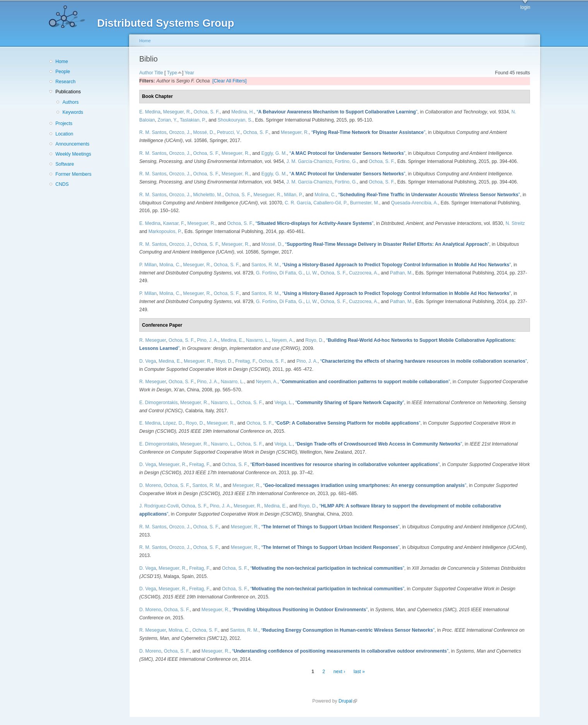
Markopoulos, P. (165, 231)
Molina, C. (325, 195)
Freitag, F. (246, 361)
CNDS (62, 184)
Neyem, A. (283, 340)
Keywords (73, 112)
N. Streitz (515, 223)
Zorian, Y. (167, 120)
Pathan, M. (401, 273)
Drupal (348, 701)
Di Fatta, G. (291, 273)
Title (159, 73)
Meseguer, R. (177, 112)
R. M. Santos (153, 132)
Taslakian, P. (193, 120)
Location (64, 134)
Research (65, 82)
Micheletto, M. (208, 195)
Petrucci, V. (229, 132)
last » (359, 672)
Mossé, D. (204, 132)
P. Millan (148, 265)
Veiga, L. (283, 403)
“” (337, 112)
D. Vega (148, 361)
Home (62, 62)
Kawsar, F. (174, 223)
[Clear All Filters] (230, 81)
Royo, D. (314, 340)
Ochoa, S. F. (207, 112)
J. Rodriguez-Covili (159, 506)
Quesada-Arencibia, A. (415, 203)
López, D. (173, 423)
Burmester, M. (365, 203)
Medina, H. (243, 112)
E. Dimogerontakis (158, 403)
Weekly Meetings (73, 154)
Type (172, 73)
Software (65, 164)
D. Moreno (150, 485)
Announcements (72, 144)
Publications (68, 92)
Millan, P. (293, 195)
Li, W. (312, 273)
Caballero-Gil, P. (330, 203)
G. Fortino (266, 273)
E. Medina (150, 112)
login (525, 7)
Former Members (73, 174)
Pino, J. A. (208, 340)
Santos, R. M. (266, 265)
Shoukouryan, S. (235, 120)
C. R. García (298, 203)
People (63, 72)
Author (146, 73)
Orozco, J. (180, 132)
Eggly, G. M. (274, 153)
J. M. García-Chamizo (309, 161)
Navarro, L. (258, 340)
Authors (70, 102)
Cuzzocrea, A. (364, 273)
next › (339, 672)
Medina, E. (232, 340)
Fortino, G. (346, 161)
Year (189, 73)
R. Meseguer (153, 340)
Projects (64, 123)
